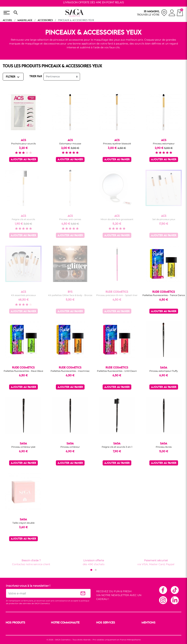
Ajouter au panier (23, 160)
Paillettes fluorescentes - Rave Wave (23, 371)
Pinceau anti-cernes (70, 219)
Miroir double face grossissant (117, 219)
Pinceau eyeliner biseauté (117, 144)
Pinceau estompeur (164, 144)
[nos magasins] (152, 13)
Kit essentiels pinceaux (23, 295)
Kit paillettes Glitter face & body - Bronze (70, 295)
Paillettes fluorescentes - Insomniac (70, 371)
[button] (91, 570)
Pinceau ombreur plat (23, 447)
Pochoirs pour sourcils (23, 144)
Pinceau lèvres (164, 447)
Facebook (163, 590)
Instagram (163, 600)
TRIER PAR (36, 76)
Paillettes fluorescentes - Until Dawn (117, 371)
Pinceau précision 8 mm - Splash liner (117, 295)
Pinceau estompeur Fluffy (164, 371)
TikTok (175, 590)
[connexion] (172, 13)
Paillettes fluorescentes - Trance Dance (164, 295)
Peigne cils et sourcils (23, 219)
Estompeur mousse (70, 144)
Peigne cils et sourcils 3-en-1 (117, 447)
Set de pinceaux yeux (164, 219)
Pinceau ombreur (70, 447)
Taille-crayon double (23, 523)
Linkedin (175, 600)
